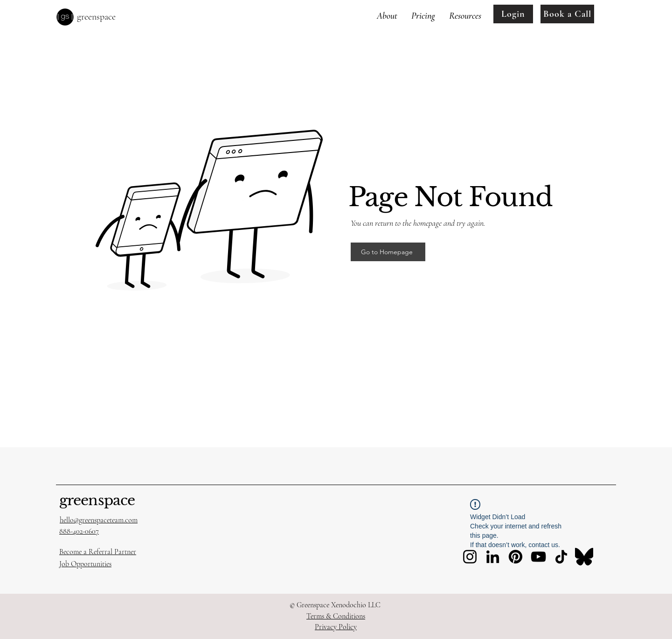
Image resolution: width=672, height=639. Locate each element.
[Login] (513, 14)
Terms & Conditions (336, 616)
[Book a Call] (567, 14)
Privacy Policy (336, 627)
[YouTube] (538, 557)
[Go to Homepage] (388, 252)
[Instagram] (470, 557)
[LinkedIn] (493, 557)
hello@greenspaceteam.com (99, 520)
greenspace (97, 500)
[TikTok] (561, 557)
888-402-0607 (79, 531)
